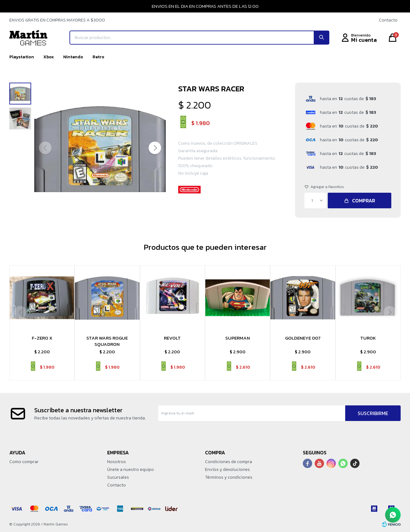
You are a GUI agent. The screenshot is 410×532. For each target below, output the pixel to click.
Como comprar (24, 462)
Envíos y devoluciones (227, 469)
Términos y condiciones (229, 477)
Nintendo (73, 57)
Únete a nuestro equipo (131, 469)
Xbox (49, 57)
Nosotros (117, 462)
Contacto (388, 20)
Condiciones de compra (229, 462)
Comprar (364, 201)
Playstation (22, 57)
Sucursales (118, 477)
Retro (98, 57)
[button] (155, 148)
